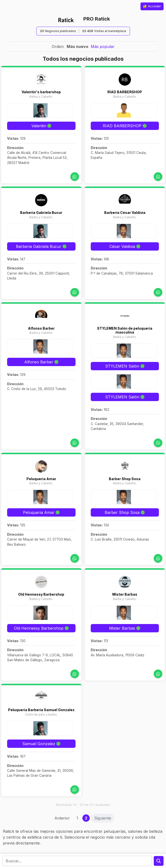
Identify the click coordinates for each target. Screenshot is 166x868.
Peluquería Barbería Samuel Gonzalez (41, 710)
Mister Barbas (125, 594)
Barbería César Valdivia (125, 213)
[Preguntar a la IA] (159, 861)
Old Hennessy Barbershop (41, 594)
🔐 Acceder (152, 6)
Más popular (103, 46)
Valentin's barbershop (41, 92)
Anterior (62, 818)
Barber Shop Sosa (125, 479)
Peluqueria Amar (41, 479)
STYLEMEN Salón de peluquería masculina (125, 330)
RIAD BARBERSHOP (125, 92)
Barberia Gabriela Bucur (41, 213)
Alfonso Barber (41, 328)
